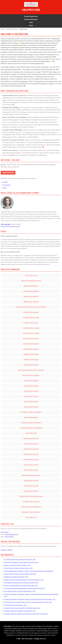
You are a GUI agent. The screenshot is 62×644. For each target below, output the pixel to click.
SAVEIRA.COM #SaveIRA (31, 439)
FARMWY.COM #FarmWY (31, 365)
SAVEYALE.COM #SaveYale (31, 502)
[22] (17, 137)
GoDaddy (5, 182)
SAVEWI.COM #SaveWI (31, 486)
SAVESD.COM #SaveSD (31, 470)
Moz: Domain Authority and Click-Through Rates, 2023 (20, 591)
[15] (26, 142)
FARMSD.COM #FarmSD (31, 360)
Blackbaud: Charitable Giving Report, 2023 (16, 577)
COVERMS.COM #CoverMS (31, 328)
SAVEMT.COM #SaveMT (31, 454)
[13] (45, 145)
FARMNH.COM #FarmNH (31, 354)
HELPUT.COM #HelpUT (31, 402)
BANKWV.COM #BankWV (31, 302)
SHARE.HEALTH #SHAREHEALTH (31, 507)
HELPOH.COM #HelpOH (31, 397)
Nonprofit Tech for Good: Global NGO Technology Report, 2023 (22, 608)
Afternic (5, 188)
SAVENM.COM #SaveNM (31, 460)
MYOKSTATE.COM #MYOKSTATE (31, 423)
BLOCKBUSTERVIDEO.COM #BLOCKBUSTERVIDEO (31, 307)
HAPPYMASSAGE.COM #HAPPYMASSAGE (31, 370)
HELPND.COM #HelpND (31, 386)
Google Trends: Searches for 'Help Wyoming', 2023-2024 (20, 574)
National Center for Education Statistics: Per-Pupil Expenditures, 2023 (24, 580)
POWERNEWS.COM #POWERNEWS (31, 428)
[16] (27, 52)
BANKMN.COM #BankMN (31, 291)
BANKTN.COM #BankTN (31, 297)
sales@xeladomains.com (12, 534)
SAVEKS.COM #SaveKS (31, 444)
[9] (5, 122)
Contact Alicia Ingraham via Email (10, 226)
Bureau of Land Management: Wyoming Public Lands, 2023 (21, 586)
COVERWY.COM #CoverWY (31, 339)
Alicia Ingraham (6, 224)
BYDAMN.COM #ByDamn (31, 312)
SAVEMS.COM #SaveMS (31, 449)
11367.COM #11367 (31, 276)
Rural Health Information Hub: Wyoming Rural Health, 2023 (21, 583)
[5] (8, 76)
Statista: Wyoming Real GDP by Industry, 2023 (17, 565)
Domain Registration (31, 16)
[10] (38, 122)
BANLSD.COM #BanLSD (31, 286)
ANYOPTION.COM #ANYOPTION (31, 281)
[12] (22, 132)
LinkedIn (10, 550)
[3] (5, 54)
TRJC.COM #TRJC (31, 517)
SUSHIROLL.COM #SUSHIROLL (31, 512)
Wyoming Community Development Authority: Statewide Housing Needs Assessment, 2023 (30, 599)
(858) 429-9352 (9, 537)
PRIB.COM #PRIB (31, 433)
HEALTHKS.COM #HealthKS (31, 375)
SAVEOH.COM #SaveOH (31, 465)
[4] (34, 76)
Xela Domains (6, 185)
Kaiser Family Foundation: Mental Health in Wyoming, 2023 (21, 562)
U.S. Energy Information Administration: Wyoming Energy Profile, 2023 (24, 588)
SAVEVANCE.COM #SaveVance (31, 475)
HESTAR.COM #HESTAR (31, 407)
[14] (41, 72)
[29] (33, 81)
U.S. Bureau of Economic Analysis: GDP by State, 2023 (20, 559)
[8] (31, 119)
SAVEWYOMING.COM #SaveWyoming (31, 496)
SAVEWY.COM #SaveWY (31, 491)
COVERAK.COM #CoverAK (31, 318)
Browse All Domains (31, 19)
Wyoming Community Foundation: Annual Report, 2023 (20, 611)
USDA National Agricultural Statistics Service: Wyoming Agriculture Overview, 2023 (28, 602)
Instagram (3, 550)
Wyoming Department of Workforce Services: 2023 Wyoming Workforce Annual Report (29, 571)
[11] (18, 124)
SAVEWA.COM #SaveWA (31, 481)
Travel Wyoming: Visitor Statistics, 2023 (15, 605)
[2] (21, 69)
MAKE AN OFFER (8, 173)
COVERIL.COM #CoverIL (31, 323)
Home (31, 25)
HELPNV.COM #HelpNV (31, 391)
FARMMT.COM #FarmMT (31, 349)
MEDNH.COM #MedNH (31, 418)
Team (31, 22)
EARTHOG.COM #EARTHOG (31, 344)
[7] (10, 112)
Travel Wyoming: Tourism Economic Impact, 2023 (18, 568)
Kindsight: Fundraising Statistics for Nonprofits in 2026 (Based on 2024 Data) (26, 614)
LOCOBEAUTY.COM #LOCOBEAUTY (31, 412)
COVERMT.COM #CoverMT (31, 333)
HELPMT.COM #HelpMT (31, 381)
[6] (33, 100)
